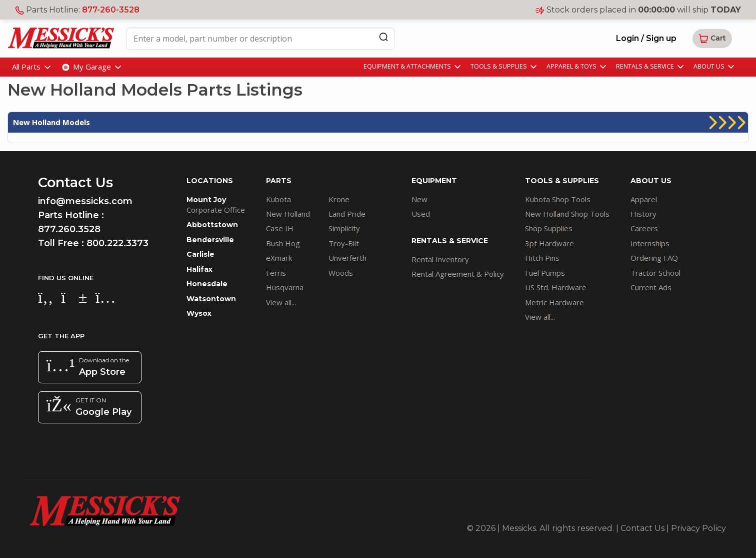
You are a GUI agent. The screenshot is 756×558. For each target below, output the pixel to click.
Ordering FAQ (654, 258)
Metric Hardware (554, 302)
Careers (644, 228)
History (643, 214)
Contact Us (642, 528)
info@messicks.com (85, 201)
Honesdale (207, 284)
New (419, 199)
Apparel (644, 199)
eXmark (279, 258)
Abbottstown (212, 225)
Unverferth (347, 258)
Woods (341, 273)
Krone (339, 199)
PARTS (279, 181)
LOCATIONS (210, 181)
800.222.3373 (117, 243)
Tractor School (655, 273)
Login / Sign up (646, 38)
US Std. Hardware (556, 287)
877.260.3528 (69, 229)
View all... (281, 302)
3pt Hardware (549, 243)
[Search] (383, 37)
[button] (712, 39)
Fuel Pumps (545, 273)
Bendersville (210, 240)
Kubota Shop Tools (558, 199)
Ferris (276, 273)
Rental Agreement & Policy (458, 274)
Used (421, 214)
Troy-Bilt (344, 243)
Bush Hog (283, 243)
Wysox (199, 313)
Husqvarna (285, 287)
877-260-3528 (111, 10)
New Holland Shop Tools (567, 214)
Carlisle (200, 254)
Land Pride (347, 214)
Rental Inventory (440, 259)
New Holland (288, 214)
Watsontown (211, 299)
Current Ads (651, 287)
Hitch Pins (542, 258)
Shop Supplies (549, 228)
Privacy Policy (698, 528)
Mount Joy (206, 200)
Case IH (280, 228)
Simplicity (344, 228)
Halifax (199, 269)
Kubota (278, 199)
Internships (650, 243)
